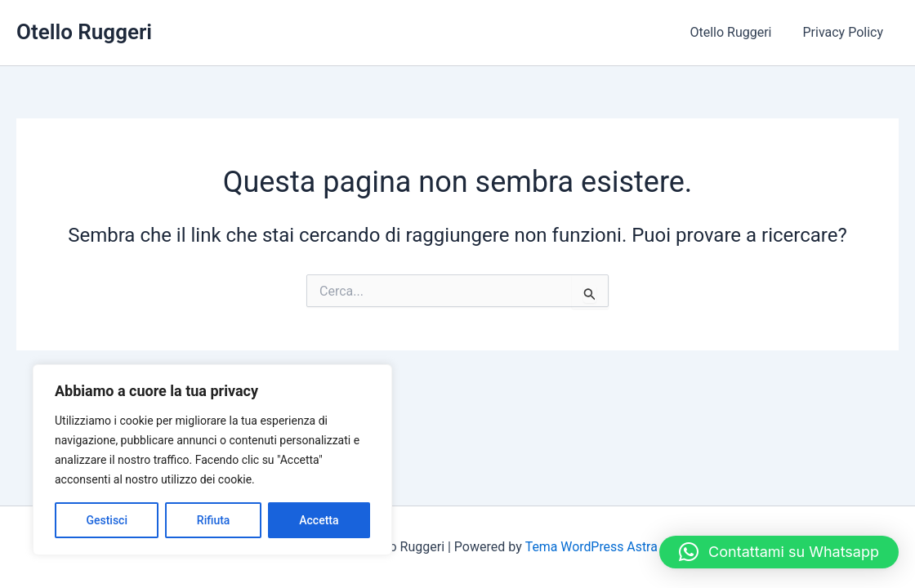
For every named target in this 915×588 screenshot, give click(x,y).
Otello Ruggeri (84, 32)
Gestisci (107, 520)
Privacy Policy (846, 32)
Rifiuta (214, 520)
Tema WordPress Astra (591, 547)
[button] (779, 552)
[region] (212, 460)
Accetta (319, 520)
